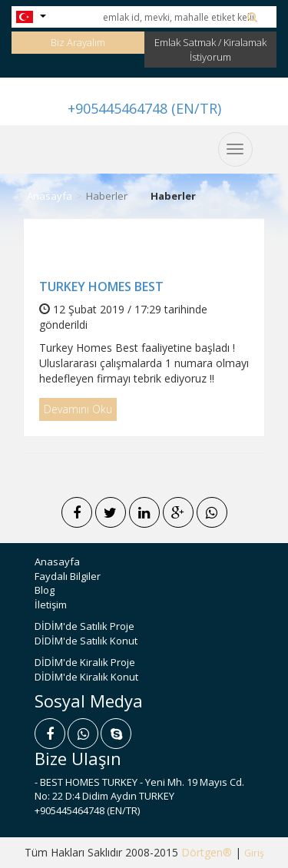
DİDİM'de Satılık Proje (84, 626)
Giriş (254, 853)
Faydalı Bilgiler (68, 576)
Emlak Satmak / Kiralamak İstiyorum (210, 50)
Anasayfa (50, 196)
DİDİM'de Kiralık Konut (86, 677)
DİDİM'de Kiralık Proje (85, 662)
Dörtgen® (207, 852)
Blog (45, 590)
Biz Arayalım (78, 42)
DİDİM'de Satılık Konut (86, 641)
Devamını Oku (78, 409)
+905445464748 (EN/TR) (144, 108)
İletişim (51, 605)
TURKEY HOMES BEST (101, 287)
